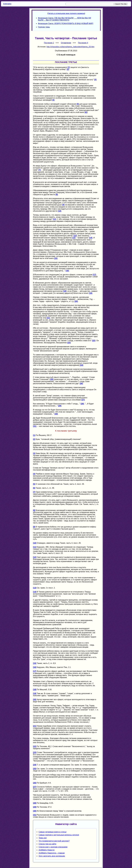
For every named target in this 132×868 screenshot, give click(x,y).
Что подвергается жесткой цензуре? (54, 841)
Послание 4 (83, 43)
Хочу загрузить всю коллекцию (52, 856)
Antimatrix (7, 4)
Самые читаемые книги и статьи (52, 832)
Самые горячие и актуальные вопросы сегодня (59, 835)
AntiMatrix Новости (47, 850)
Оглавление (66, 43)
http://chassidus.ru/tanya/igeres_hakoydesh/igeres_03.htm (70, 47)
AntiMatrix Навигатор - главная (52, 853)
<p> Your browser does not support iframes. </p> (66, 20)
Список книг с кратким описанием (53, 847)
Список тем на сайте (47, 844)
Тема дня (43, 838)
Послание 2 (49, 43)
